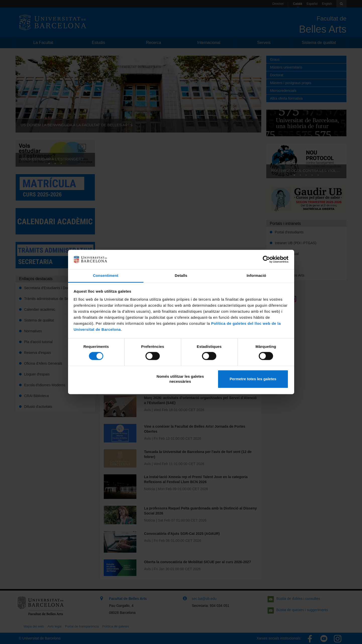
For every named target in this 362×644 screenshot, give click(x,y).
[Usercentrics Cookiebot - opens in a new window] (266, 260)
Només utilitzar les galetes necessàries (180, 379)
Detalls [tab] (181, 275)
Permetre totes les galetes (253, 379)
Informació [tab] (256, 275)
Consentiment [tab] (106, 275)
